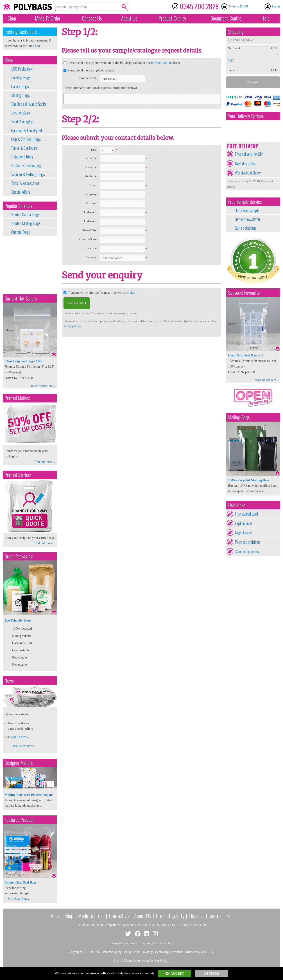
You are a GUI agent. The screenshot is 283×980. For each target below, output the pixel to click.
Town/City (89, 230)
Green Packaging (19, 556)
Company (90, 194)
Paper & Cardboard (24, 148)
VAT (231, 60)
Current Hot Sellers (21, 298)
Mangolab (131, 960)
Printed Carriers (18, 475)
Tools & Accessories (25, 183)
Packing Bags (21, 78)
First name (90, 158)
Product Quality (170, 916)
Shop (12, 18)
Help (265, 18)
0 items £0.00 (238, 6)
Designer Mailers (19, 763)
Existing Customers (21, 32)
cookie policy (99, 973)
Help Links (237, 505)
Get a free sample (247, 210)
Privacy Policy (163, 943)
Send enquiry (77, 303)
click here (34, 46)
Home (54, 916)
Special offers (21, 192)
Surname (91, 167)
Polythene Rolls (22, 157)
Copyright (75, 952)
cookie (131, 293)
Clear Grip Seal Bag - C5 (246, 355)
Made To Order (48, 18)
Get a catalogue (246, 228)
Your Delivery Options (246, 116)
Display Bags (21, 113)
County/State (88, 239)
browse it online (162, 63)
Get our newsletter (248, 219)
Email (93, 185)
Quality (172, 18)
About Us (129, 18)
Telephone (90, 176)
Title (94, 150)
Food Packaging (22, 122)
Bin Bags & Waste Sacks (29, 104)
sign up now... (20, 737)
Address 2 (90, 221)
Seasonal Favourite (244, 293)
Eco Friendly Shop (18, 620)
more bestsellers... (43, 386)
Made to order (91, 916)
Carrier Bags (20, 86)
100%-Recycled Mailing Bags (249, 480)
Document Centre (205, 916)
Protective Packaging (26, 165)
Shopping (236, 32)
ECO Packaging (22, 69)
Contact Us (92, 18)
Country (91, 257)
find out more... (45, 462)
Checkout (253, 82)
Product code (88, 78)
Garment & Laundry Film (28, 130)
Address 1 (90, 212)
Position (91, 203)
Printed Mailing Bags (26, 223)
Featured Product (19, 820)
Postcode (91, 248)
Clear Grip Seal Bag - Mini (24, 361)
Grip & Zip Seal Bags (26, 139)
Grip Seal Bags (18, 899)
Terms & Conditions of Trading (131, 943)
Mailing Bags (20, 95)
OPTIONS (212, 973)
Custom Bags (21, 232)
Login (276, 6)
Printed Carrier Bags (25, 214)
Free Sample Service (245, 202)
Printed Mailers (17, 398)
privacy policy (71, 326)
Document (226, 18)
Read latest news (23, 746)
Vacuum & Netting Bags (28, 174)
